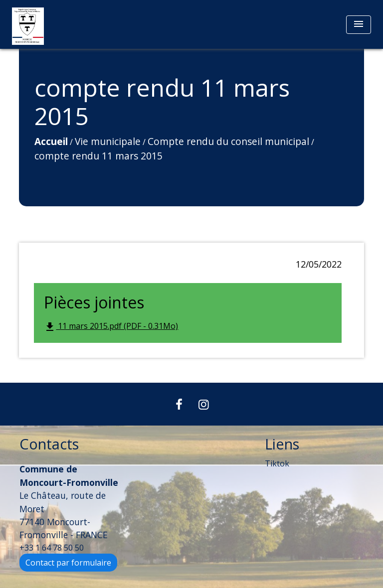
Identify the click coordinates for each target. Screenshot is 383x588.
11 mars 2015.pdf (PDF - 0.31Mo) (111, 327)
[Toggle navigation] (359, 25)
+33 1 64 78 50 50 (52, 548)
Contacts (49, 444)
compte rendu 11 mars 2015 (98, 156)
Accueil (51, 141)
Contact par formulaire (68, 563)
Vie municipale (108, 141)
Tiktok (277, 463)
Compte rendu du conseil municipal (228, 141)
